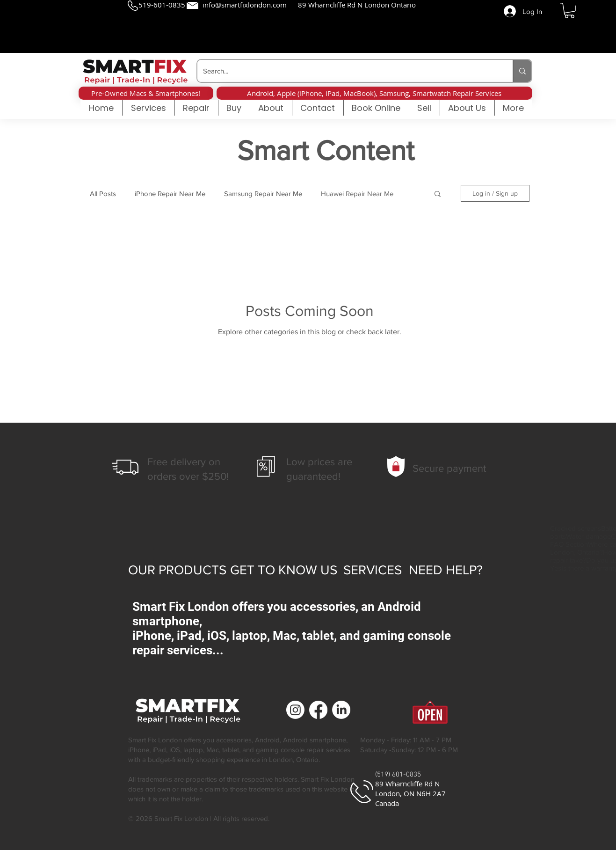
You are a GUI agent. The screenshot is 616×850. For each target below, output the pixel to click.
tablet (231, 750)
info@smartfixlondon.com (245, 5)
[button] (569, 11)
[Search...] (348, 71)
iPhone (139, 750)
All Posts (103, 194)
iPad (159, 750)
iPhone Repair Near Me (170, 194)
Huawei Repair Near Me (357, 194)
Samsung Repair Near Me (263, 194)
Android (267, 740)
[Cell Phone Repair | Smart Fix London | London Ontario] (295, 710)
